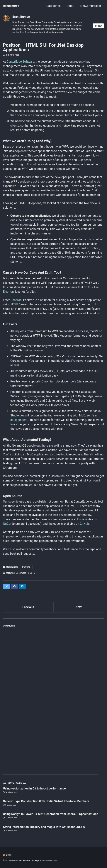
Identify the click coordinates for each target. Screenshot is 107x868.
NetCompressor (91, 6)
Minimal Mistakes (50, 861)
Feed (7, 855)
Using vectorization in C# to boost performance (34, 788)
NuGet (7, 524)
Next (79, 607)
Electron (8, 292)
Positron (16, 300)
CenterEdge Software (21, 62)
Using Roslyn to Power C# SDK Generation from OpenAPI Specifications (51, 814)
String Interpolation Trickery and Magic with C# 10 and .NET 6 (44, 827)
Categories (53, 6)
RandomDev (11, 6)
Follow (98, 26)
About (71, 6)
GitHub (84, 524)
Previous (28, 607)
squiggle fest (19, 420)
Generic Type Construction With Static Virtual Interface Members (46, 801)
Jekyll (37, 861)
